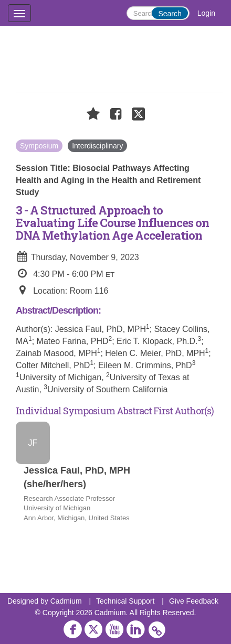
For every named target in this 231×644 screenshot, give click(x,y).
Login (206, 13)
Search (170, 14)
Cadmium (66, 601)
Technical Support (125, 601)
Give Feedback (194, 601)
